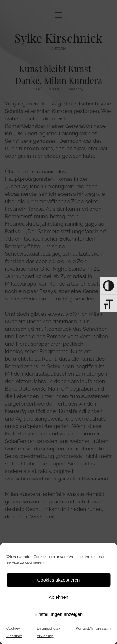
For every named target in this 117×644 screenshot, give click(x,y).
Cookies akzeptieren (59, 580)
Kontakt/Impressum (93, 628)
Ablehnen (58, 597)
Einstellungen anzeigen (58, 614)
